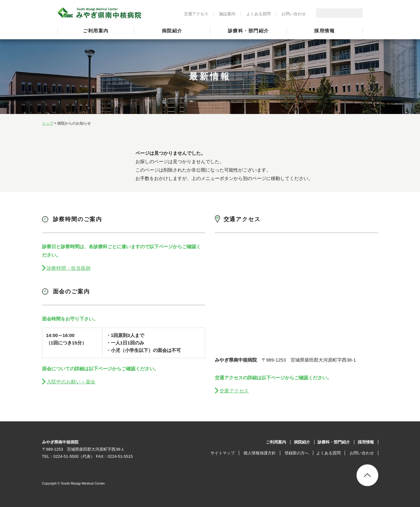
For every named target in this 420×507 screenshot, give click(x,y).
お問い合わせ (294, 14)
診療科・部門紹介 (248, 31)
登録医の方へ (297, 453)
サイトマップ (223, 453)
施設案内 (227, 14)
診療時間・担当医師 (69, 268)
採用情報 (324, 31)
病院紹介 (172, 31)
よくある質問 (258, 14)
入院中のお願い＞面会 (71, 382)
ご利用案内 (96, 31)
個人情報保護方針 (260, 453)
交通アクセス (196, 14)
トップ (48, 123)
